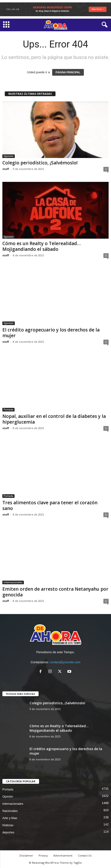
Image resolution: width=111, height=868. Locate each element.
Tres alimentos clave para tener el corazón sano (50, 505)
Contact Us (85, 855)
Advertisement (63, 855)
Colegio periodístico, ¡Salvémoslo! (40, 163)
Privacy (43, 855)
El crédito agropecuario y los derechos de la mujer (51, 333)
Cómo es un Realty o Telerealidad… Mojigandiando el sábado (42, 246)
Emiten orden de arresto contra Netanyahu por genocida (55, 592)
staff (6, 169)
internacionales (13, 582)
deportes (8, 832)
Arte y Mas (10, 818)
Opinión (9, 156)
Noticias (8, 825)
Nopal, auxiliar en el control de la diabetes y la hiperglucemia (54, 419)
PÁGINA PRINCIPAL (68, 72)
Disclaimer (26, 855)
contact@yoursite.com (65, 662)
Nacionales (10, 811)
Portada (8, 410)
